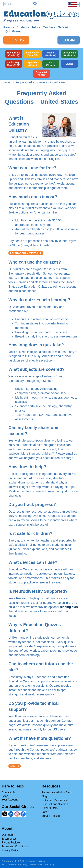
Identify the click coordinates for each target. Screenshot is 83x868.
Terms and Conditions (15, 846)
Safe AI (46, 812)
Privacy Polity (10, 850)
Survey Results (51, 816)
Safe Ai (63, 27)
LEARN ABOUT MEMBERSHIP (26, 253)
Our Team (8, 835)
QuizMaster (13, 31)
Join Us (16, 40)
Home (7, 82)
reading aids (69, 607)
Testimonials (9, 839)
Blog (44, 796)
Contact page (39, 750)
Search (35, 3)
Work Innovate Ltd (11, 864)
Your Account (10, 800)
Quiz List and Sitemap (55, 804)
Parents (9, 27)
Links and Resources (54, 800)
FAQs (5, 796)
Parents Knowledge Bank (57, 792)
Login (69, 40)
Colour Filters (49, 808)
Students (23, 27)
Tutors (36, 27)
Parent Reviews (11, 843)
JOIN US (15, 766)
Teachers (49, 27)
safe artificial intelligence (25, 545)
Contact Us (8, 792)
